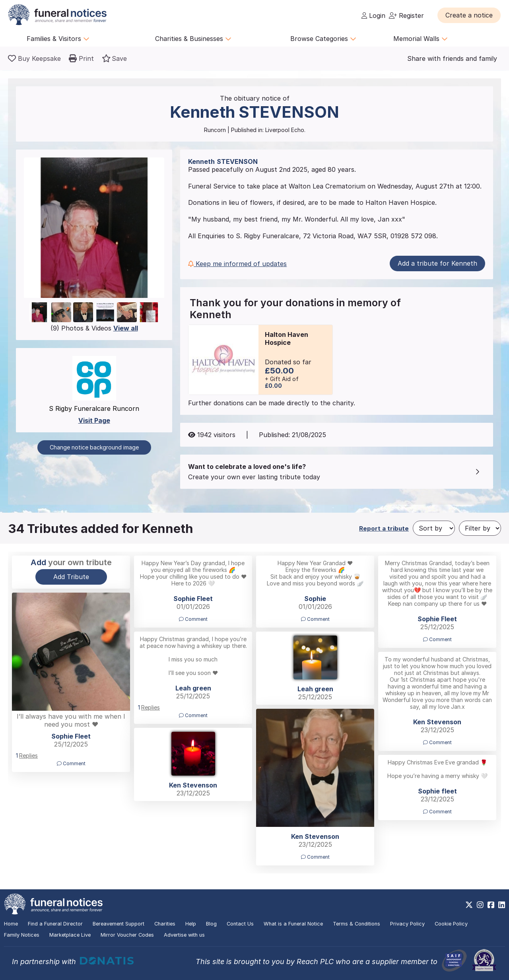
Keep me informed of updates (237, 264)
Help (191, 924)
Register (406, 16)
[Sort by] (434, 528)
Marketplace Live (70, 935)
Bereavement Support (119, 924)
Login (373, 16)
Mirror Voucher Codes (127, 935)
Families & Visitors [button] (58, 39)
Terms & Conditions (356, 924)
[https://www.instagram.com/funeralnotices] (480, 905)
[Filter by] (480, 528)
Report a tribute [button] (384, 528)
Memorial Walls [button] (421, 39)
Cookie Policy (451, 924)
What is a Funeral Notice (293, 924)
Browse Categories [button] (323, 39)
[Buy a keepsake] (34, 58)
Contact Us (240, 924)
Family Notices (22, 935)
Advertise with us (184, 935)
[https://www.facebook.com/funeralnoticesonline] (491, 905)
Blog (211, 924)
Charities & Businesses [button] (193, 39)
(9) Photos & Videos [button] (94, 328)
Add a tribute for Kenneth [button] (437, 263)
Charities (165, 924)
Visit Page (94, 420)
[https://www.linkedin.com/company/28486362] (502, 905)
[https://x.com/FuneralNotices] (469, 905)
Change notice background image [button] (94, 447)
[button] (469, 15)
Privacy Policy (407, 924)
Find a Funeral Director (55, 924)
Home (11, 924)
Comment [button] (193, 619)
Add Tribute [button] (71, 577)
